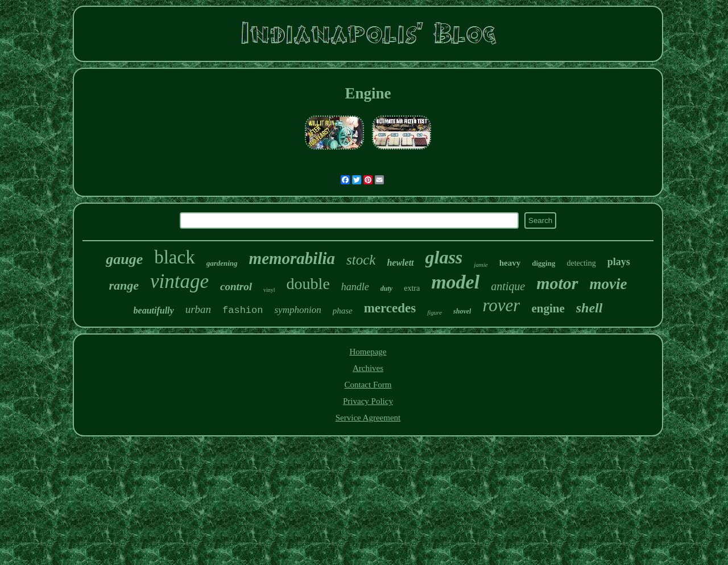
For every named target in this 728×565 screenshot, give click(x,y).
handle (355, 287)
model (455, 282)
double (308, 284)
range (124, 285)
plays (619, 262)
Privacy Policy (368, 401)
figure (435, 312)
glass (444, 257)
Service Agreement (368, 418)
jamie (481, 265)
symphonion (297, 310)
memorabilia (292, 258)
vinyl (269, 290)
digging (543, 263)
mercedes (390, 308)
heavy (510, 263)
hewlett (400, 263)
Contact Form (368, 385)
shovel (462, 311)
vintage (179, 281)
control (236, 286)
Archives (368, 368)
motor (557, 283)
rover (501, 305)
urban (198, 309)
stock (361, 260)
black (174, 257)
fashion (243, 310)
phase (343, 311)
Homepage (368, 352)
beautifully (154, 310)
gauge (124, 259)
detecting (581, 263)
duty (386, 288)
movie (609, 284)
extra (412, 288)
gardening (222, 263)
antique (508, 286)
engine (548, 308)
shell (590, 308)
